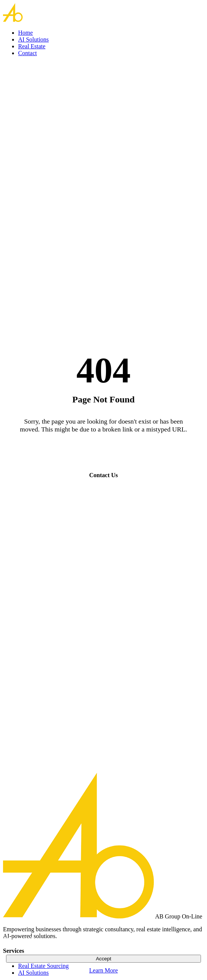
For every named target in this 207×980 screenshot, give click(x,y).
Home (25, 33)
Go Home (103, 453)
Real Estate (32, 46)
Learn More (104, 970)
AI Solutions (33, 39)
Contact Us (104, 475)
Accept (103, 959)
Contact (28, 53)
